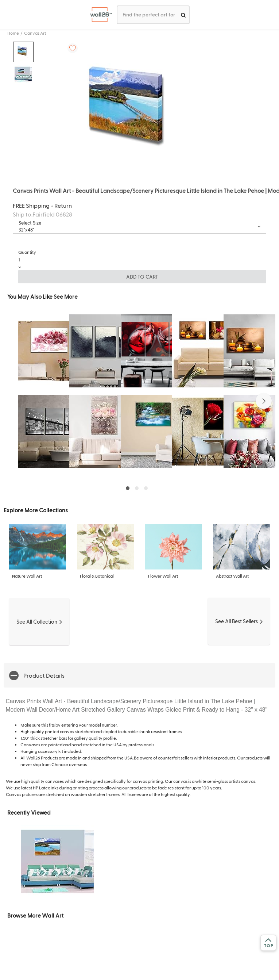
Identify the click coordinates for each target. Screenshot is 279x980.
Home (13, 33)
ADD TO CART (142, 277)
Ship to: (42, 214)
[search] (183, 15)
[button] (264, 401)
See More (66, 296)
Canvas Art (35, 33)
